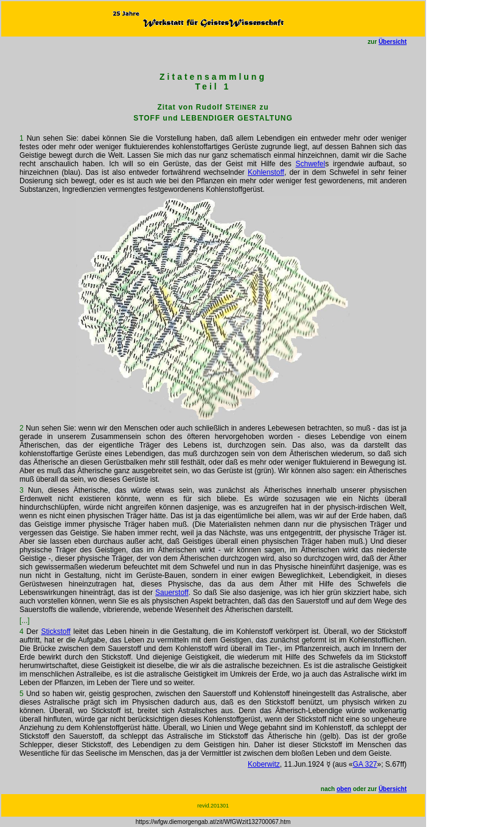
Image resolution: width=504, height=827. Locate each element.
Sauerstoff (172, 593)
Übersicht (393, 42)
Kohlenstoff (266, 172)
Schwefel (310, 164)
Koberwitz (264, 764)
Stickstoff (55, 632)
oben (344, 789)
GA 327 (365, 764)
